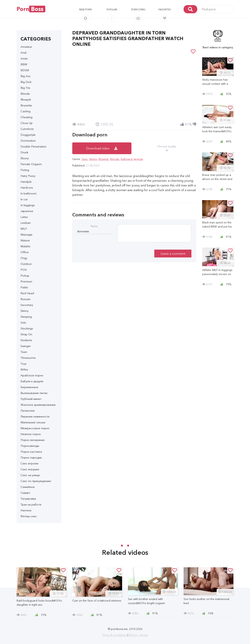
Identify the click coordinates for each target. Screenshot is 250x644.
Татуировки (28, 499)
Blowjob (26, 99)
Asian (24, 58)
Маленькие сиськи (33, 422)
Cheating (26, 117)
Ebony (25, 158)
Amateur (26, 47)
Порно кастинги (31, 452)
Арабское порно (32, 375)
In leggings (28, 205)
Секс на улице (30, 475)
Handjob (26, 182)
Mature (25, 240)
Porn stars (138, 9)
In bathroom (29, 193)
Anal (23, 53)
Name (94, 226)
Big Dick (26, 82)
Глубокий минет (31, 399)
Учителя (26, 510)
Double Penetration (33, 146)
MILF (24, 229)
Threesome (28, 358)
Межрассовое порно (35, 428)
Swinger (26, 346)
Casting (25, 111)
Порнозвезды (30, 446)
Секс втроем (29, 463)
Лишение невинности (35, 416)
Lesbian (26, 223)
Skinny (25, 311)
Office (25, 252)
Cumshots (27, 129)
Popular (112, 9)
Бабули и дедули (32, 381)
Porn (31, 9)
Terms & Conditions (114, 635)
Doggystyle (28, 135)
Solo (23, 322)
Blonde (25, 94)
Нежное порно (31, 434)
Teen (24, 352)
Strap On (26, 334)
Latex (24, 217)
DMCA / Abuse (138, 635)
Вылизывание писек (34, 393)
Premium (26, 281)
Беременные (29, 387)
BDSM (25, 70)
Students (26, 340)
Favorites (165, 9)
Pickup (25, 276)
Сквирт (25, 493)
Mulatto (25, 246)
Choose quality (167, 148)
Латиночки (28, 411)
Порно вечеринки (33, 440)
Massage (26, 234)
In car (24, 199)
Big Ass (25, 76)
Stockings (27, 328)
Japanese (27, 211)
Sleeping (26, 317)
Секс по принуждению (36, 481)
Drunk (24, 152)
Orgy (24, 258)
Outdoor (26, 264)
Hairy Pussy (28, 176)
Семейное (28, 487)
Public (24, 287)
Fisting (25, 170)
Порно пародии (31, 457)
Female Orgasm (31, 164)
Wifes (24, 369)
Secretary (27, 305)
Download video (102, 148)
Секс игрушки (30, 469)
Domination (28, 141)
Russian (25, 299)
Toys (24, 364)
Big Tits (25, 88)
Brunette (26, 105)
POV (24, 270)
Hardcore (27, 188)
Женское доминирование (38, 405)
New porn (85, 9)
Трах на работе (31, 504)
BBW (24, 64)
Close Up (27, 123)
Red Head (27, 293)
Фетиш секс (29, 516)
